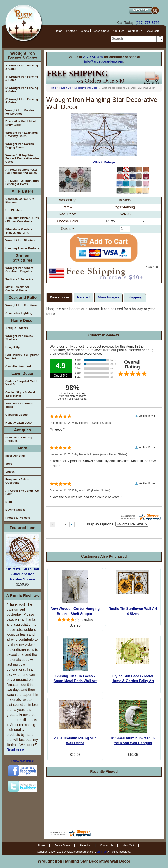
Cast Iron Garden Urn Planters (20, 201)
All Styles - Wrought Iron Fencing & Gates (22, 182)
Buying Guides (16, 510)
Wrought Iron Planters (20, 240)
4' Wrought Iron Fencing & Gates (22, 78)
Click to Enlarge (104, 138)
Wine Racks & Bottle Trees (19, 405)
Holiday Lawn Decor (19, 423)
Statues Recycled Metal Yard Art (21, 383)
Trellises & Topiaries (19, 279)
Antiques (22, 430)
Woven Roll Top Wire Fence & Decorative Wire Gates (22, 158)
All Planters (22, 191)
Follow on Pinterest (22, 761)
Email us (101, 852)
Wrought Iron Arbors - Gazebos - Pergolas (20, 270)
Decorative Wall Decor (86, 88)
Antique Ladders (17, 328)
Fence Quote (101, 31)
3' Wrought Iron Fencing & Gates (22, 67)
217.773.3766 (93, 57)
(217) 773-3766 (148, 23)
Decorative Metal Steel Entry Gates (21, 123)
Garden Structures (23, 258)
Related (84, 297)
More (22, 448)
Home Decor (23, 320)
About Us (118, 31)
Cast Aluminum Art (18, 366)
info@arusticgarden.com (103, 61)
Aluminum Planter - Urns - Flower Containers (22, 220)
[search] (134, 39)
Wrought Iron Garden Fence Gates (20, 112)
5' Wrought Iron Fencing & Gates (22, 90)
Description (59, 297)
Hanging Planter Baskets (22, 248)
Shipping (135, 297)
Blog (9, 502)
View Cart (153, 31)
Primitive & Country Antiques (19, 439)
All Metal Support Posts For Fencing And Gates (21, 171)
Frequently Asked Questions (17, 481)
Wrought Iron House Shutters (19, 338)
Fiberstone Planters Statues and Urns (19, 231)
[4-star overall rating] (75, 620)
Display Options (100, 524)
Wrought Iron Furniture (21, 305)
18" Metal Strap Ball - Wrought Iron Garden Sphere (23, 574)
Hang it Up (13, 347)
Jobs (9, 464)
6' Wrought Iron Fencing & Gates (22, 101)
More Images (108, 297)
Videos (10, 472)
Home (59, 31)
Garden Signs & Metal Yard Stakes (20, 394)
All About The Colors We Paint (22, 492)
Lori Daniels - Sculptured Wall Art (22, 357)
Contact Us (135, 31)
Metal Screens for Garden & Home (17, 289)
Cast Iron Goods (17, 415)
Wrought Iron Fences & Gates (22, 56)
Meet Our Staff (15, 456)
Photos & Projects (77, 31)
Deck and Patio (22, 298)
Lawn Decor (23, 374)
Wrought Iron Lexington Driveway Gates (22, 134)
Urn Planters (14, 210)
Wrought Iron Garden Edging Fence (20, 146)
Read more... (17, 750)
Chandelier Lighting (19, 313)
